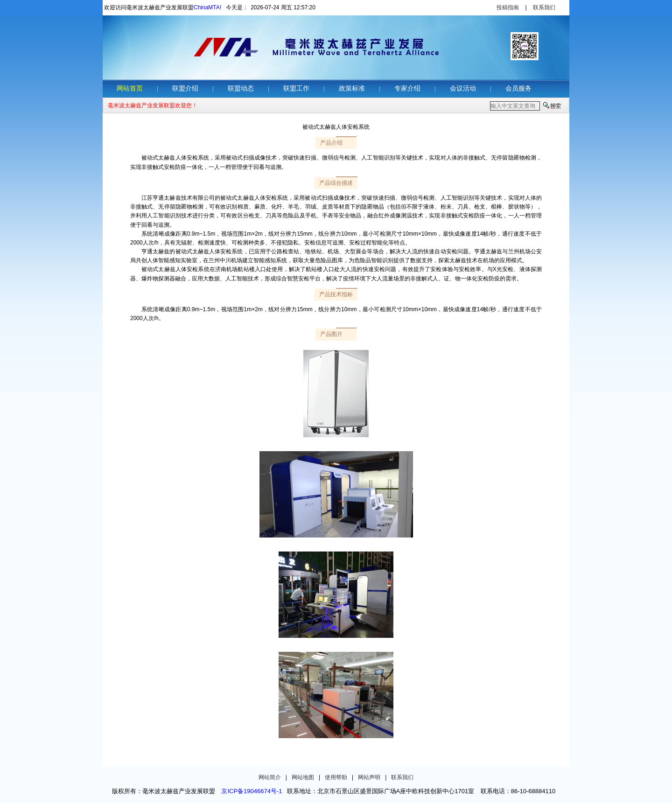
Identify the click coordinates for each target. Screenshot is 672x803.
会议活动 (463, 88)
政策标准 (352, 88)
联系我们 (544, 7)
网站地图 (303, 777)
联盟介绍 (185, 88)
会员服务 (518, 88)
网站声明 (369, 777)
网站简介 (270, 777)
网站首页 (130, 88)
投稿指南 (508, 7)
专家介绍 (407, 88)
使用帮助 (336, 777)
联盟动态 (241, 88)
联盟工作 (296, 88)
